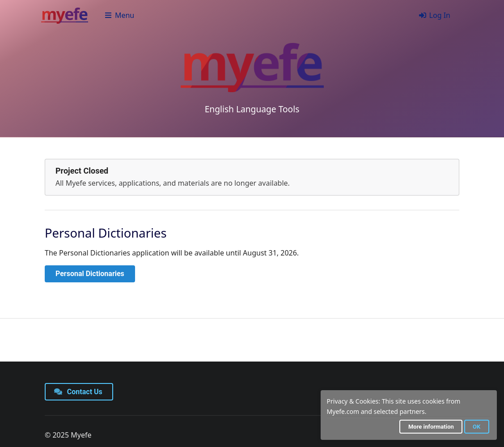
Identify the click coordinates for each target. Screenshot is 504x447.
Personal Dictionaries (90, 274)
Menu (119, 15)
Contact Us (78, 392)
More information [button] (431, 427)
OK (476, 427)
